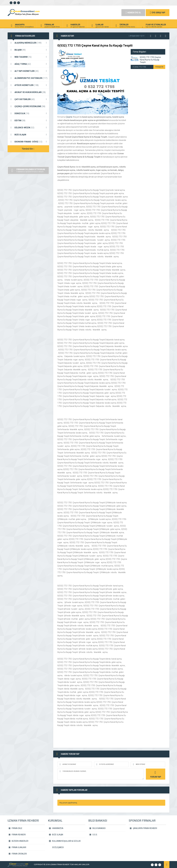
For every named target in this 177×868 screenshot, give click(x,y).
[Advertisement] (84, 12)
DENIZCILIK (28, 113)
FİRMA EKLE (17, 828)
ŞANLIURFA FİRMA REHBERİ (145, 828)
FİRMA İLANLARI (19, 847)
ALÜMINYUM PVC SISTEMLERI (28, 78)
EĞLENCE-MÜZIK (28, 128)
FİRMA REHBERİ (19, 835)
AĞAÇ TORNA (28, 64)
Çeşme (69, 117)
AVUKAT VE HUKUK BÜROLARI (28, 92)
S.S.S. (95, 835)
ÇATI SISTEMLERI (28, 99)
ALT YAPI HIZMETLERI (28, 71)
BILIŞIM (28, 50)
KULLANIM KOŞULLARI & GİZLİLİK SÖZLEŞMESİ (66, 842)
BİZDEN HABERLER (20, 841)
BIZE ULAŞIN (28, 135)
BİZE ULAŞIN (58, 835)
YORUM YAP (155, 774)
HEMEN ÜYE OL (133, 13)
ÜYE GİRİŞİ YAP (158, 13)
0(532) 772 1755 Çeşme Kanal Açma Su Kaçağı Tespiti (150, 60)
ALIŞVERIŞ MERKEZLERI (28, 43)
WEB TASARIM (28, 57)
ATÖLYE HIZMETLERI (28, 85)
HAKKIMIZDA (58, 828)
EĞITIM (28, 121)
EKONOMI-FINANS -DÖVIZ (28, 142)
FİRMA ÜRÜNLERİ (19, 854)
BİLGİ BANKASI (99, 828)
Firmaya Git (159, 67)
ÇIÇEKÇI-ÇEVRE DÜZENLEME (28, 106)
